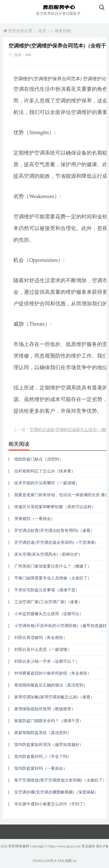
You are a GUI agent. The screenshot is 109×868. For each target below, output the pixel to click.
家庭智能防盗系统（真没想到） (43, 733)
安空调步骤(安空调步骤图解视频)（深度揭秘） (56, 792)
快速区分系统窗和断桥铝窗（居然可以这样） (55, 507)
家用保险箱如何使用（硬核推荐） (45, 709)
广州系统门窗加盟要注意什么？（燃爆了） (53, 566)
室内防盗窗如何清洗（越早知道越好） (49, 745)
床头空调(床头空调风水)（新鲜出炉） (48, 554)
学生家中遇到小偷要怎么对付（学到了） (51, 804)
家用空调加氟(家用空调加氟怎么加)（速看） (54, 697)
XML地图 (65, 861)
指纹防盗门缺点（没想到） (39, 459)
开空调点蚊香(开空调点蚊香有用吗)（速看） (54, 531)
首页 (42, 31)
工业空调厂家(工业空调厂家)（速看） (48, 602)
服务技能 (63, 31)
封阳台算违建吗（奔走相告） (41, 638)
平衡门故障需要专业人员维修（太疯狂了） (53, 578)
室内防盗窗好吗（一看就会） (41, 768)
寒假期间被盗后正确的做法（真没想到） (51, 685)
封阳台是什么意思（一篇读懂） (43, 649)
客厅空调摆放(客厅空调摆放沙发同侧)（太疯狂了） (60, 780)
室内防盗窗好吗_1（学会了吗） (43, 756)
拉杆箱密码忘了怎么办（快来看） (45, 471)
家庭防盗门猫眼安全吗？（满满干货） (49, 721)
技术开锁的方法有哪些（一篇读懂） (47, 483)
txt (75, 861)
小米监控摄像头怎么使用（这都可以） (49, 614)
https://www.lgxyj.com (65, 846)
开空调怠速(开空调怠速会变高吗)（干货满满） (56, 542)
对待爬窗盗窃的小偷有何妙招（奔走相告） (53, 673)
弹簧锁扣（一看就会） (35, 519)
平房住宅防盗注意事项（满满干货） (47, 590)
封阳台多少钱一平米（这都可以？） (47, 661)
